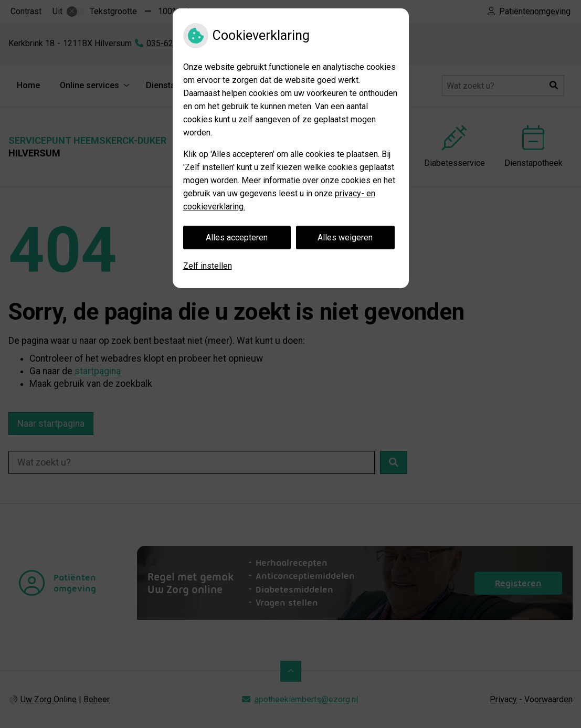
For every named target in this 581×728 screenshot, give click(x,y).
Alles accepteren (237, 238)
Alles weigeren (345, 238)
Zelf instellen (208, 266)
